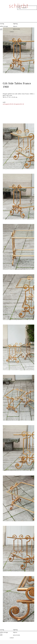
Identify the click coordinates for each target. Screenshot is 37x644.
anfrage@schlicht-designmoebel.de (13, 104)
